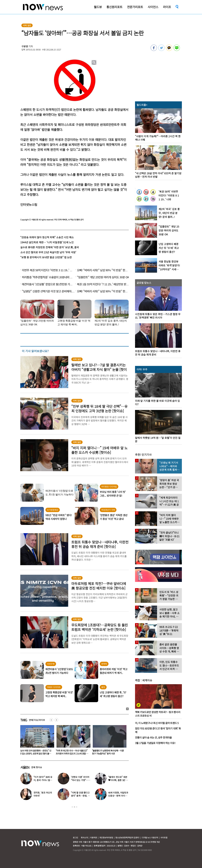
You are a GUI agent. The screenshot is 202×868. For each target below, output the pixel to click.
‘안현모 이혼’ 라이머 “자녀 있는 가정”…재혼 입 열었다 (80, 780)
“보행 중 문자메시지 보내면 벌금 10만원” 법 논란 (46, 257)
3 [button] (77, 807)
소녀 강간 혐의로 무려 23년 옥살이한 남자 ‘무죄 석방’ (48, 252)
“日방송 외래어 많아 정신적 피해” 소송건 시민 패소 (47, 237)
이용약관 (94, 837)
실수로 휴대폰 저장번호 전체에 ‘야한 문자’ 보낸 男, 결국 (50, 247)
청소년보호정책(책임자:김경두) (127, 837)
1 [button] (72, 807)
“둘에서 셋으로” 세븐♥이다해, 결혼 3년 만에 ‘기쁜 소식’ (118, 780)
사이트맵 (164, 837)
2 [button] (74, 807)
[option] (36, 741)
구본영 (25, 46)
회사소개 (84, 837)
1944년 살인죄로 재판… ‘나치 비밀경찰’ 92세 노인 (47, 242)
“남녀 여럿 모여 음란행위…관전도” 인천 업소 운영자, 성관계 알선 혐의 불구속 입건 (72, 754)
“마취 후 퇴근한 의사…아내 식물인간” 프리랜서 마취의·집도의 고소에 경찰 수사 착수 (108, 754)
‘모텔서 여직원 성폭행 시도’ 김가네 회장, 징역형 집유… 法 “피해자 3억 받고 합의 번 (35, 754)
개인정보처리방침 (106, 837)
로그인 (75, 837)
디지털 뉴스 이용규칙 (150, 837)
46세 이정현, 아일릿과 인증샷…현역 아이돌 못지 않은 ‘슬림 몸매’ (118, 796)
